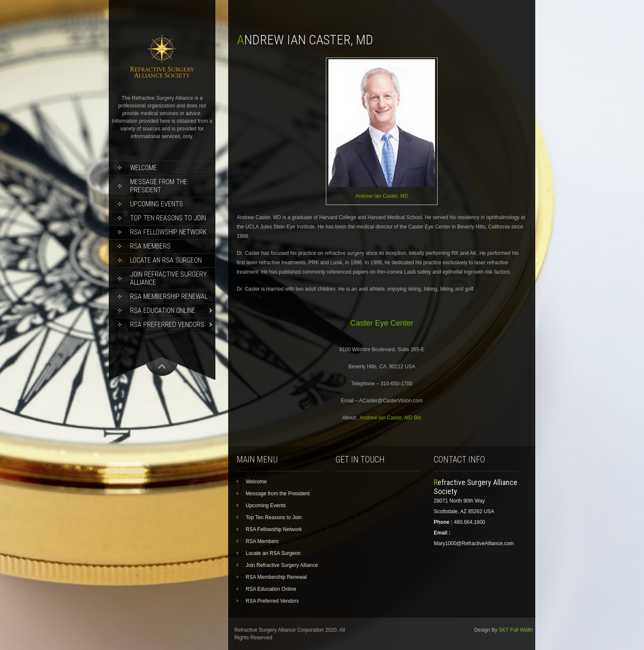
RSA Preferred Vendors (167, 325)
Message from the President (159, 186)
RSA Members (150, 246)
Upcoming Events (157, 204)
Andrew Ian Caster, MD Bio (390, 418)
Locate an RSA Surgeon (166, 260)
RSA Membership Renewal (169, 296)
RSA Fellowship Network (168, 232)
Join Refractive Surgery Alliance (168, 278)
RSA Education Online (163, 311)
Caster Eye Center (382, 323)
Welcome (144, 168)
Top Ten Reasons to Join (168, 218)
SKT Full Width (516, 630)
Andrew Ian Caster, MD (382, 196)
